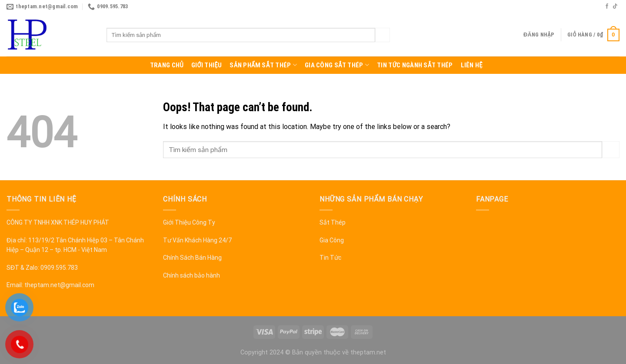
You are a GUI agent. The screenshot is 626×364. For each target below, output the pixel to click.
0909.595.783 (59, 268)
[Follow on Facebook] (607, 7)
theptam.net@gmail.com (59, 285)
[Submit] (383, 35)
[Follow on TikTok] (615, 7)
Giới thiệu (206, 65)
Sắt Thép (333, 222)
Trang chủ (167, 65)
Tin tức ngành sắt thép (415, 65)
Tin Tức (330, 258)
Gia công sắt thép (337, 65)
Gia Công (332, 240)
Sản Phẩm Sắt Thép (263, 65)
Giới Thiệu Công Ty (189, 222)
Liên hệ (472, 65)
